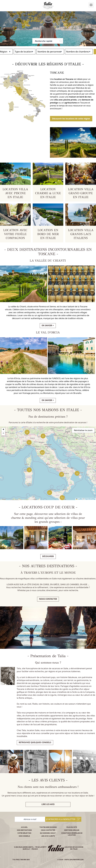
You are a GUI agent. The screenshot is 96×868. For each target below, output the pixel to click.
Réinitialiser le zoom (83, 430)
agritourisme (71, 103)
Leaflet (79, 499)
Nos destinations (24, 830)
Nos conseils (24, 836)
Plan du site (72, 827)
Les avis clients (48, 836)
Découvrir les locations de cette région (71, 119)
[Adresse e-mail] (30, 819)
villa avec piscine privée (65, 100)
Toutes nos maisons (48, 827)
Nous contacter (48, 599)
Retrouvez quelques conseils (35, 742)
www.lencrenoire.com (74, 860)
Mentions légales (72, 830)
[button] (77, 473)
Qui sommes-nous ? (48, 833)
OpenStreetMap (90, 499)
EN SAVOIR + (48, 325)
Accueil (24, 827)
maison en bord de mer (80, 97)
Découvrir (48, 556)
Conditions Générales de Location (72, 834)
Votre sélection (24, 833)
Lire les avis (48, 804)
